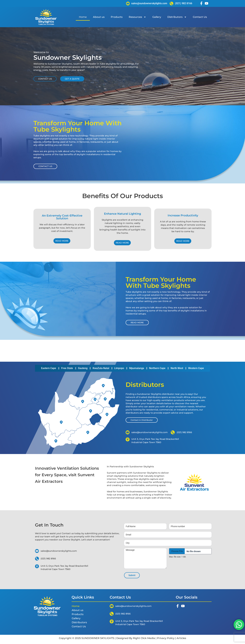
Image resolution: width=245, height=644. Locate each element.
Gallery (157, 17)
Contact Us (200, 17)
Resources (137, 17)
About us (99, 17)
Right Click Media (144, 638)
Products (117, 17)
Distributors (177, 17)
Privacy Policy (166, 638)
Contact (66, 533)
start (90, 540)
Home (83, 17)
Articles (181, 638)
